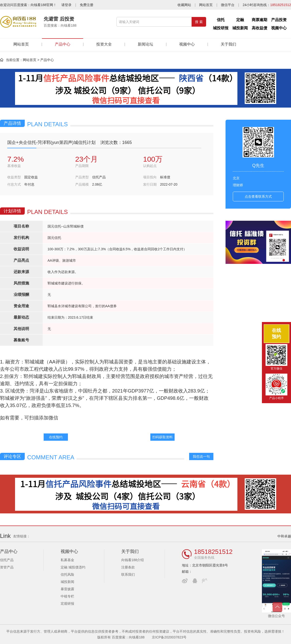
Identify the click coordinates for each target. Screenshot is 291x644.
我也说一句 (201, 456)
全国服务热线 (204, 558)
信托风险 (67, 574)
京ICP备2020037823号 (169, 637)
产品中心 (63, 42)
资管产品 (7, 567)
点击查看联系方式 (258, 196)
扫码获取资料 (162, 437)
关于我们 (228, 44)
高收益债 (259, 28)
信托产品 (7, 560)
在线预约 (56, 437)
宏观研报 (67, 604)
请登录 (66, 5)
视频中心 (279, 28)
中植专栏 (67, 596)
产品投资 (279, 20)
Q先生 (258, 165)
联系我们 (128, 574)
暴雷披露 (67, 589)
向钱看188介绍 (133, 560)
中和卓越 (284, 536)
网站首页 (206, 5)
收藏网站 (184, 5)
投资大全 (104, 44)
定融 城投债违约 (73, 567)
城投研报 (221, 28)
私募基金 (67, 560)
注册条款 (128, 567)
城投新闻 (240, 28)
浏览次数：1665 (116, 142)
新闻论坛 (145, 44)
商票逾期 (259, 20)
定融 (240, 20)
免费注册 (87, 5)
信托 (221, 20)
